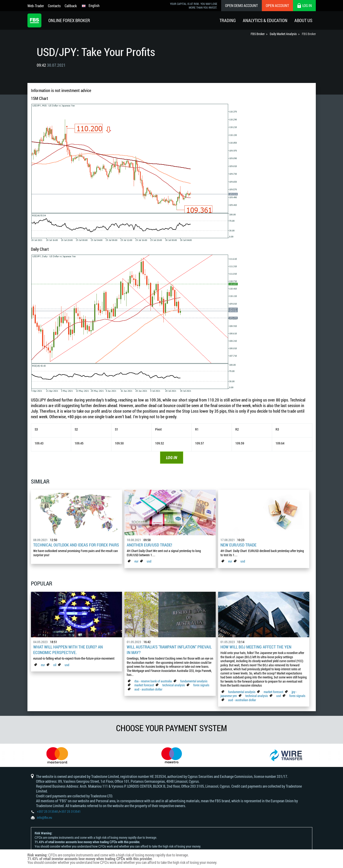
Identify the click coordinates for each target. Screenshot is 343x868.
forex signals (201, 685)
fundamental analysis (194, 681)
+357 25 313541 (70, 811)
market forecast (144, 685)
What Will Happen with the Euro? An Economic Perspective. (68, 650)
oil (55, 665)
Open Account (277, 5)
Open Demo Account (241, 5)
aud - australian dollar (148, 689)
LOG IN (172, 458)
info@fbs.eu (45, 817)
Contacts (54, 6)
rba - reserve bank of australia (153, 681)
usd (149, 561)
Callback (71, 6)
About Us (303, 20)
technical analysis (174, 685)
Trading (228, 20)
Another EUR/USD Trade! (149, 545)
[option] (57, 755)
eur (136, 561)
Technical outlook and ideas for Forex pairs (76, 545)
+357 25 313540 (47, 811)
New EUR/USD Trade (238, 545)
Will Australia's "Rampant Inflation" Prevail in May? (169, 650)
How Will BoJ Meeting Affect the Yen (256, 647)
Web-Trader (36, 6)
